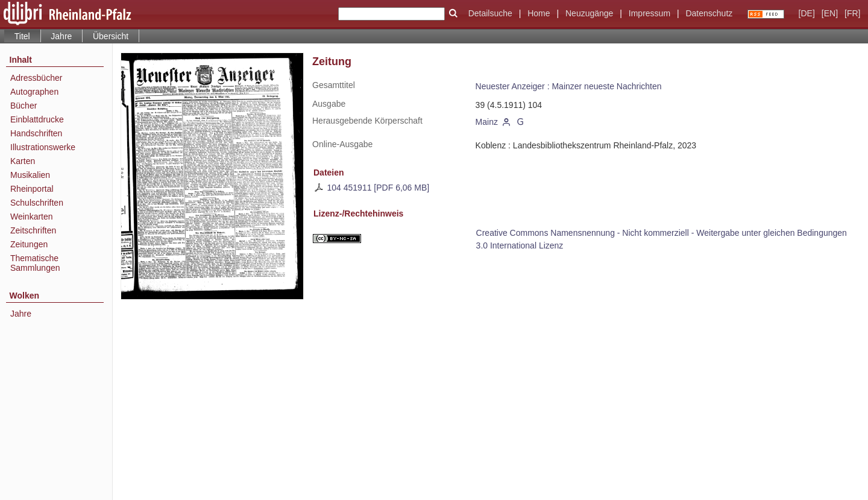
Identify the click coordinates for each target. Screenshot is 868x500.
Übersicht (111, 36)
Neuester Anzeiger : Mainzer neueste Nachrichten (569, 86)
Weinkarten (32, 217)
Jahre (61, 36)
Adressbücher (36, 78)
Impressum (649, 13)
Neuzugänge (589, 13)
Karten (23, 161)
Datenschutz (709, 13)
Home (539, 13)
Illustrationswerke (43, 147)
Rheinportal (32, 189)
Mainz (487, 122)
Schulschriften (37, 203)
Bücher (24, 106)
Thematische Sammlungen (35, 263)
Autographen (34, 92)
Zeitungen (29, 244)
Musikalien (30, 175)
